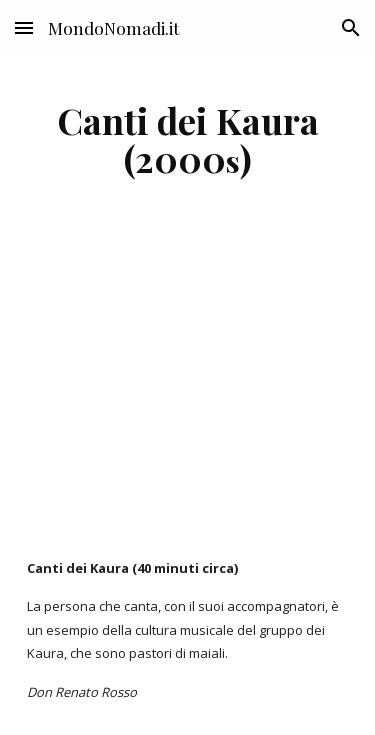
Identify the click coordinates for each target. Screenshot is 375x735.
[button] (24, 27)
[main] (188, 139)
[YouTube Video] (188, 373)
